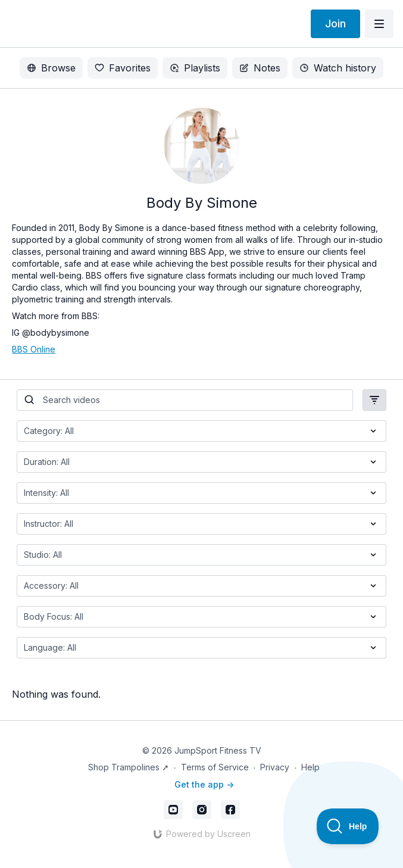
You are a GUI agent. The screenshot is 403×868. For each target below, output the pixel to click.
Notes (260, 68)
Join (335, 24)
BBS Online (34, 349)
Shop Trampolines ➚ (129, 767)
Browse (51, 68)
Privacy (275, 767)
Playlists (195, 68)
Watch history (338, 68)
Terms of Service (215, 767)
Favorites (123, 68)
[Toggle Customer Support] (348, 826)
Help (310, 767)
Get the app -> (204, 784)
